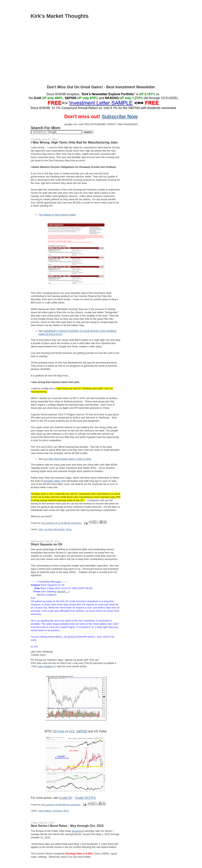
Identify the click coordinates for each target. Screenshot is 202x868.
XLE (72, 731)
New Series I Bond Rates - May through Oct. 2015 (67, 826)
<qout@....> (63, 591)
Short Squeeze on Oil (47, 544)
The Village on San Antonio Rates (57, 215)
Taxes (69, 529)
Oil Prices (58, 811)
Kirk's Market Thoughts (60, 16)
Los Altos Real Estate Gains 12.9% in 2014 (67, 459)
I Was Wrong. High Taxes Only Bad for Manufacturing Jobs (74, 142)
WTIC (66, 811)
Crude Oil (65, 798)
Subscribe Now (120, 116)
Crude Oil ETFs (85, 798)
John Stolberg (45, 666)
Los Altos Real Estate (54, 529)
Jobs (41, 529)
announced (78, 831)
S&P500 (82, 731)
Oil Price (59, 731)
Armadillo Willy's (52, 481)
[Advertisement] (101, 56)
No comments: (75, 523)
